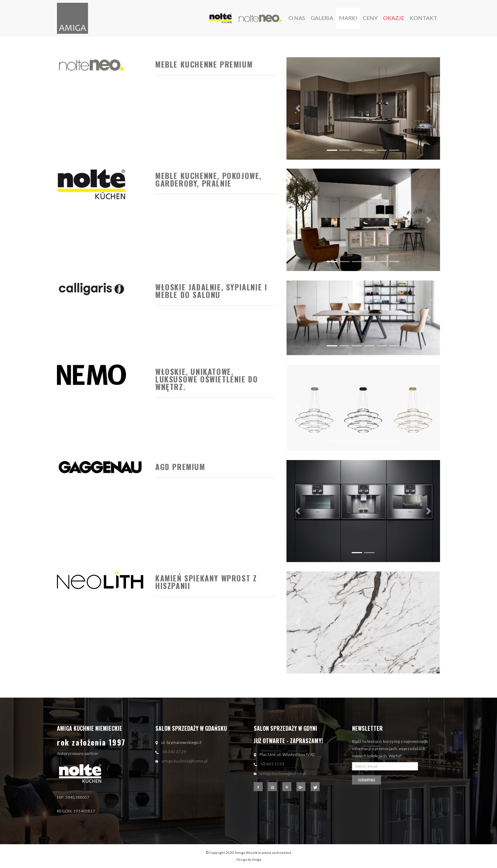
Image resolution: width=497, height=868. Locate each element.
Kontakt (423, 18)
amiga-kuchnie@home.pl (184, 761)
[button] (298, 108)
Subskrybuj (367, 780)
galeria (322, 18)
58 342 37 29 (174, 752)
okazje (394, 18)
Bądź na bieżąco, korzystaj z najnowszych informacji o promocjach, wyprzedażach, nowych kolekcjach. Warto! (390, 749)
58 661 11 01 (272, 764)
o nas (297, 18)
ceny (370, 18)
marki (348, 18)
